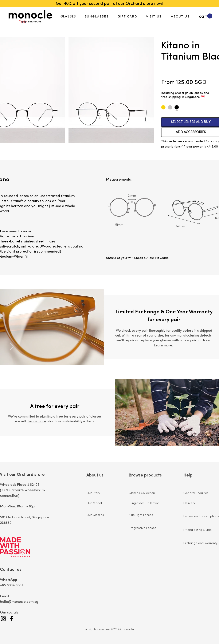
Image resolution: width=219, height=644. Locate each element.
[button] (206, 16)
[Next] (12, 347)
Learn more (163, 346)
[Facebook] (12, 619)
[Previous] (16, 347)
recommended (47, 252)
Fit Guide (162, 258)
